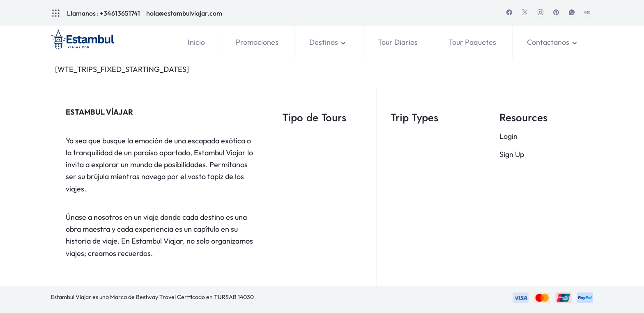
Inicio (196, 42)
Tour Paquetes (472, 42)
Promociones (257, 42)
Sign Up (512, 154)
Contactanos (548, 42)
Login (508, 136)
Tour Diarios (398, 42)
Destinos (324, 42)
